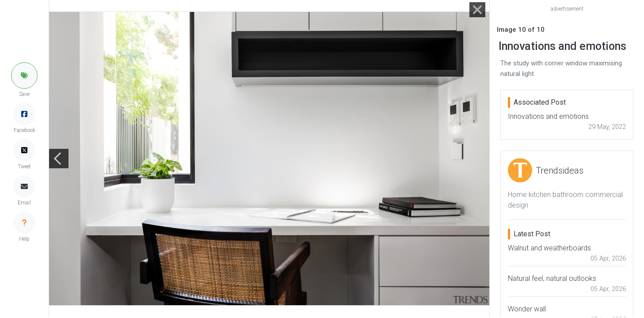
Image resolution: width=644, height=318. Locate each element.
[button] (24, 76)
